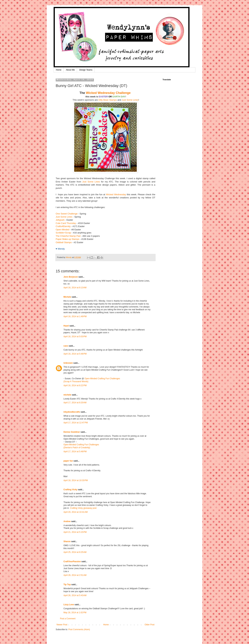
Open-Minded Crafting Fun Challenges (102, 379)
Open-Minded (63, 230)
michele (67, 395)
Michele (67, 297)
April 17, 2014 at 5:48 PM (75, 452)
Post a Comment (68, 619)
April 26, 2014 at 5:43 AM (75, 595)
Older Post (149, 625)
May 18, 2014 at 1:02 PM (75, 613)
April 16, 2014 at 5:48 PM (75, 354)
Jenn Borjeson (71, 277)
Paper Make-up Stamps (68, 239)
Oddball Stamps (64, 242)
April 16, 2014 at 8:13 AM (75, 288)
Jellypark (60, 220)
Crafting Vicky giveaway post (83, 508)
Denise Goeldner (72, 432)
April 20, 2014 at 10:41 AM (76, 512)
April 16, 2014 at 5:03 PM (75, 337)
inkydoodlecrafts (72, 412)
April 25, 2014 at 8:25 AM (75, 552)
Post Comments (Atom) (79, 629)
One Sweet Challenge (67, 214)
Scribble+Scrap (63, 233)
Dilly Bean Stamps (108, 100)
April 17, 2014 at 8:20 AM (75, 403)
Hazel (66, 326)
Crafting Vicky (70, 490)
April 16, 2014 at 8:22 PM (75, 385)
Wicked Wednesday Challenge (108, 93)
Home (59, 70)
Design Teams (86, 70)
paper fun (68, 461)
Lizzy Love (69, 605)
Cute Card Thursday (66, 223)
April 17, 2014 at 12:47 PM (76, 423)
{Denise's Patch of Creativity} (77, 448)
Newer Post (62, 625)
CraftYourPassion (72, 562)
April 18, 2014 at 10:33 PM (76, 480)
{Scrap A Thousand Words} (76, 381)
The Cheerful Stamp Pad (68, 236)
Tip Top (67, 585)
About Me (70, 70)
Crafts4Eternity (63, 226)
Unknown (68, 363)
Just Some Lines (130, 100)
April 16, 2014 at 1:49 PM (75, 316)
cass (66, 346)
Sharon (67, 541)
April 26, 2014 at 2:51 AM (75, 575)
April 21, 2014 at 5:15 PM (75, 532)
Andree (67, 521)
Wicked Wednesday (116, 194)
